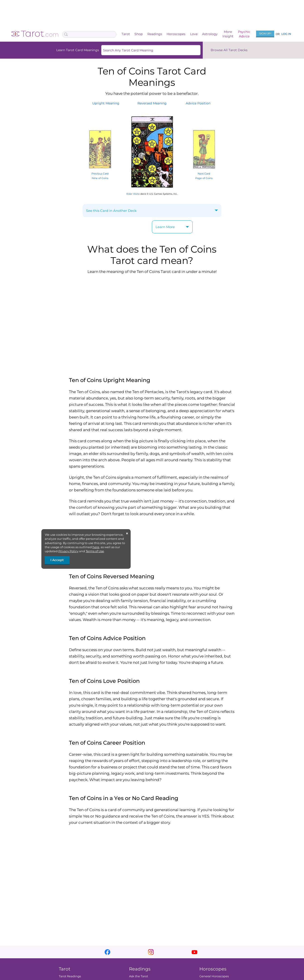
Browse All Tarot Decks (229, 50)
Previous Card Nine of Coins (100, 173)
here (96, 547)
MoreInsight (228, 34)
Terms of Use (95, 551)
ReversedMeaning (152, 103)
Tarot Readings (70, 976)
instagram (151, 952)
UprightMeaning (106, 103)
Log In (286, 34)
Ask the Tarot (139, 976)
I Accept (57, 560)
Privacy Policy (68, 551)
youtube (194, 952)
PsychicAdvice (244, 34)
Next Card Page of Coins (204, 173)
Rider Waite (133, 194)
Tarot (126, 34)
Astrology (210, 34)
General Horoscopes (214, 976)
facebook (107, 952)
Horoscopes (176, 34)
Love (194, 34)
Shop (139, 34)
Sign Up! (265, 33)
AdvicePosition (198, 103)
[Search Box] (89, 34)
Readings (155, 34)
